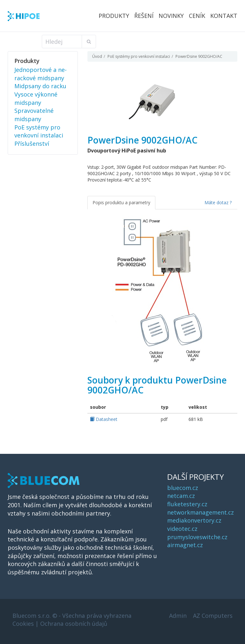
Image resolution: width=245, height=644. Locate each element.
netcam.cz (181, 496)
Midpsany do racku (40, 86)
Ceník (197, 16)
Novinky (171, 16)
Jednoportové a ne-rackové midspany (41, 74)
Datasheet (104, 419)
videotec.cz (182, 529)
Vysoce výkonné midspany (36, 98)
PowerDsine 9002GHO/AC (199, 56)
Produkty (114, 16)
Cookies (23, 624)
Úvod (97, 56)
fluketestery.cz (187, 504)
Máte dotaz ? (218, 202)
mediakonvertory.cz (194, 520)
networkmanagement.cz (200, 512)
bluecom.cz (183, 488)
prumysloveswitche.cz (197, 537)
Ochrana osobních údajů (74, 624)
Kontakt (224, 16)
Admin (178, 616)
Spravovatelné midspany (34, 115)
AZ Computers (213, 616)
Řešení (144, 16)
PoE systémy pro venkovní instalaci (139, 56)
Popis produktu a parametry (121, 202)
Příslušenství (32, 144)
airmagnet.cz (185, 545)
